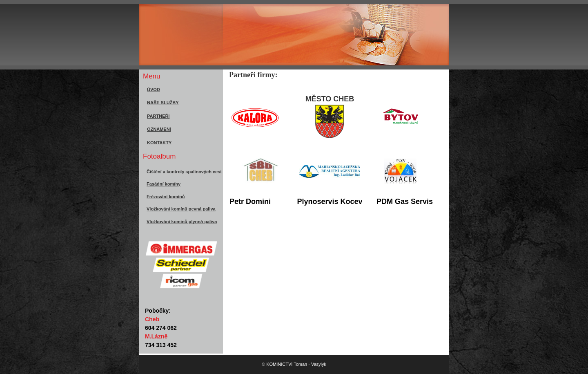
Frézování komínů (166, 197)
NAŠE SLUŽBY (163, 103)
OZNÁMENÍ (159, 129)
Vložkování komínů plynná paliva (182, 222)
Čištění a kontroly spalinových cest (184, 172)
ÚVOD (154, 90)
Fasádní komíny (164, 184)
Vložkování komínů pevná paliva (181, 209)
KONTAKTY (159, 143)
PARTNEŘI (158, 116)
